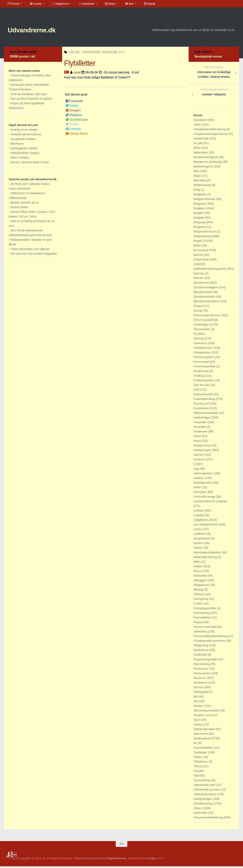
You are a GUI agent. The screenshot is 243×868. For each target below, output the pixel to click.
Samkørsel (201, 684)
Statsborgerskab (204, 731)
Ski (196, 698)
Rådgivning (201, 647)
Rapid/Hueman (117, 860)
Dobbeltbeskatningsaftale (210, 270)
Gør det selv (202, 387)
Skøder (199, 707)
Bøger (198, 177)
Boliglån (199, 215)
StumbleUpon (77, 121)
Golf (197, 391)
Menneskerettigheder (208, 554)
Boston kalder (19, 209)
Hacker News (77, 135)
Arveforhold (201, 140)
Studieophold (202, 740)
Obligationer (202, 587)
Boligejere (200, 205)
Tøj (196, 773)
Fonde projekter (204, 359)
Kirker (198, 489)
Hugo (152, 860)
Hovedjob (200, 428)
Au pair (199, 145)
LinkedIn (73, 131)
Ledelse (199, 512)
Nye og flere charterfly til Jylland (31, 100)
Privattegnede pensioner (210, 642)
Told (197, 777)
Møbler (198, 568)
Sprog (198, 726)
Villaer (198, 810)
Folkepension (203, 354)
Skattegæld (201, 694)
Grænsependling (205, 401)
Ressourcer (201, 670)
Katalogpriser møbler (24, 150)
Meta (104, 5)
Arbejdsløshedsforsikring (210, 131)
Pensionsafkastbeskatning (211, 638)
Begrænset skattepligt (208, 163)
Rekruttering (202, 666)
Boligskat (200, 229)
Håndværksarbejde (206, 415)
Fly (196, 335)
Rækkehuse (202, 652)
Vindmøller (201, 814)
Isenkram (200, 461)
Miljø (197, 563)
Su (196, 745)
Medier (198, 549)
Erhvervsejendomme (207, 317)
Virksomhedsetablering (209, 819)
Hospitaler (200, 424)
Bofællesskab (203, 187)
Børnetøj (200, 182)
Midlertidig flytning (206, 559)
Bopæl (198, 242)
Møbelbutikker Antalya (25, 155)
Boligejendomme (205, 201)
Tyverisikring (202, 782)
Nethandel (201, 577)
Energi (198, 312)
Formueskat (202, 363)
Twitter (72, 107)
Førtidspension (204, 349)
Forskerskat (202, 373)
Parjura (199, 624)
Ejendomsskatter (205, 298)
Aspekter (82, 5)
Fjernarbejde (202, 331)
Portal (13, 5)
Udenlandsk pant (205, 787)
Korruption (201, 494)
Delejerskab (202, 261)
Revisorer (200, 680)
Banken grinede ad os (25, 204)
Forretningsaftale (205, 368)
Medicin (199, 545)
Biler (197, 173)
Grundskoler (202, 410)
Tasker (198, 759)
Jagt (197, 470)
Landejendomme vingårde (210, 503)
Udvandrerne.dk (38, 31)
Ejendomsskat (203, 294)
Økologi (199, 591)
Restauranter (202, 675)
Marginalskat (202, 540)
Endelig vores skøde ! (24, 131)
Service (199, 689)
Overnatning (202, 614)
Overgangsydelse (205, 610)
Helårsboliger (203, 419)
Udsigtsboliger (203, 800)
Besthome (17, 145)
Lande (34, 5)
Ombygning (201, 601)
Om (122, 5)
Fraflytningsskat (204, 382)
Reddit (72, 126)
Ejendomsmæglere (206, 289)
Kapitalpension (204, 484)
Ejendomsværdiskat (207, 303)
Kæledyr (199, 480)
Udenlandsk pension (207, 791)
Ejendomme (202, 284)
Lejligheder (201, 521)
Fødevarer (201, 345)
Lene (77, 74)
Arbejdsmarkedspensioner (211, 136)
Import (198, 442)
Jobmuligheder (204, 475)
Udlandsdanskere (205, 796)
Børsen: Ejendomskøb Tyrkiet (30, 164)
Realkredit (200, 656)
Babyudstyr (201, 154)
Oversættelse (203, 619)
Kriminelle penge (205, 498)
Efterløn (199, 280)
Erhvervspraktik (204, 322)
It (195, 466)
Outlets (199, 605)
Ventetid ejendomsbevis (26, 136)
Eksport (199, 308)
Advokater (200, 122)
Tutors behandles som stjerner (30, 251)
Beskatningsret (204, 168)
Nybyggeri (200, 582)
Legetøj (199, 517)
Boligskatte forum (205, 233)
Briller (198, 247)
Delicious (74, 117)
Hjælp (141, 5)
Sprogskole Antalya (23, 141)
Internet (199, 456)
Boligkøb (200, 210)
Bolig (197, 191)
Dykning (199, 275)
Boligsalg (200, 224)
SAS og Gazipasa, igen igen (29, 96)
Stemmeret (201, 735)
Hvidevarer (201, 433)
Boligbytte (200, 196)
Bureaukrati (201, 252)
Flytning (199, 340)
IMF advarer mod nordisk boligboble (34, 255)
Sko (196, 703)
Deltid (198, 266)
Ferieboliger (202, 326)
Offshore (199, 596)
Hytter (198, 438)
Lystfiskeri (200, 535)
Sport (197, 721)
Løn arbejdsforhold (206, 526)
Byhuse (199, 256)
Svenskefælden (204, 749)
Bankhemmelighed (206, 159)
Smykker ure (202, 717)
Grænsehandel (204, 396)
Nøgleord (57, 5)
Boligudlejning (203, 238)
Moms (198, 573)
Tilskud (198, 768)
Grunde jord (202, 405)
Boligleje (199, 219)
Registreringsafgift (206, 661)
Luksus (199, 531)
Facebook (74, 103)
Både (197, 149)
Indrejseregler (203, 452)
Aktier (198, 126)
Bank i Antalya (20, 159)
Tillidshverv (201, 763)
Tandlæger (201, 754)
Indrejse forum (203, 447)
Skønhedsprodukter (207, 712)
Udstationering (203, 805)
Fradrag (199, 377)
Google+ (73, 112)
